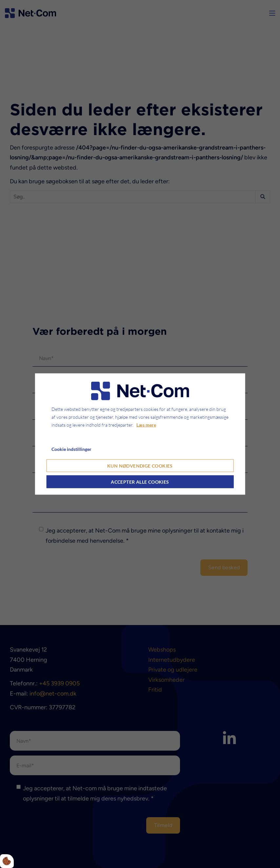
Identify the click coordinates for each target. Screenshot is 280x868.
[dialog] (140, 434)
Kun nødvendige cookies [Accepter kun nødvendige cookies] (140, 466)
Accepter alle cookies (140, 482)
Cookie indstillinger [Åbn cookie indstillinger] (71, 449)
